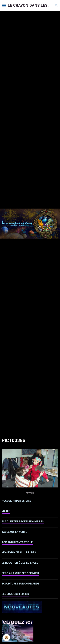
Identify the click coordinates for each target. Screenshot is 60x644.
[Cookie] (6, 638)
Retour (30, 493)
